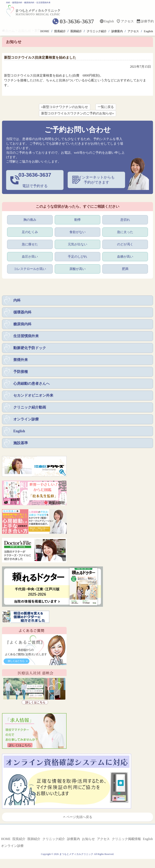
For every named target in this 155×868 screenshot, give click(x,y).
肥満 (125, 269)
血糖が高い (125, 257)
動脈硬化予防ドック (30, 348)
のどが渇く (125, 244)
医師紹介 (76, 31)
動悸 (77, 220)
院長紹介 (60, 31)
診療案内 (117, 31)
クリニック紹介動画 (30, 407)
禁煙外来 (21, 360)
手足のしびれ (77, 257)
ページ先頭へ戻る (78, 817)
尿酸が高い (77, 269)
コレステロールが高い (30, 269)
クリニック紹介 (97, 31)
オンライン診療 (26, 419)
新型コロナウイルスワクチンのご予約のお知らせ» (77, 113)
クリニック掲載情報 (126, 839)
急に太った (125, 232)
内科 (17, 300)
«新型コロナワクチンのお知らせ (65, 107)
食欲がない (77, 232)
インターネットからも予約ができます (96, 180)
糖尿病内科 (22, 324)
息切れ (125, 220)
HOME (45, 31)
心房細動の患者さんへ (31, 384)
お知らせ (88, 839)
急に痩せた (30, 244)
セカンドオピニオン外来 (33, 395)
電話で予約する (35, 180)
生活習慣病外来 (26, 336)
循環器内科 (22, 312)
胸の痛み (30, 220)
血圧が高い (30, 257)
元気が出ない (77, 244)
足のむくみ (30, 232)
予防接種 (21, 372)
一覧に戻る (106, 107)
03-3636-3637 (77, 21)
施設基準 (21, 443)
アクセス (127, 21)
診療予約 (147, 21)
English (109, 21)
